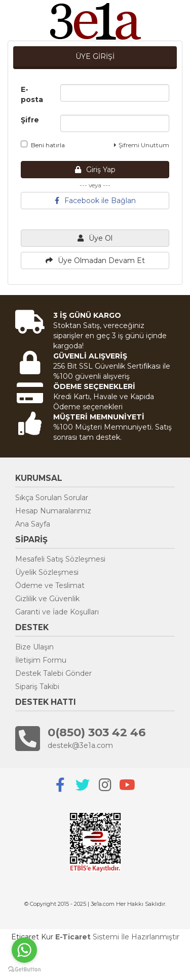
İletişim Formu (41, 660)
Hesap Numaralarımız (53, 511)
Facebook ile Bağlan (95, 201)
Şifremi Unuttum (142, 145)
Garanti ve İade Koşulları (57, 612)
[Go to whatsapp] (24, 950)
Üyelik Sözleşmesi (47, 572)
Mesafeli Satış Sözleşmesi (60, 559)
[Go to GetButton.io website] (24, 970)
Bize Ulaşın (34, 647)
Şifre (30, 120)
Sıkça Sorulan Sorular (52, 498)
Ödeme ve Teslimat (50, 585)
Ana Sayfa (33, 524)
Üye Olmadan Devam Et (95, 260)
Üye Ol (95, 238)
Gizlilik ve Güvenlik (47, 599)
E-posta (32, 94)
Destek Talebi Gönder (53, 673)
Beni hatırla (43, 145)
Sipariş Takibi (37, 687)
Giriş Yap (95, 170)
